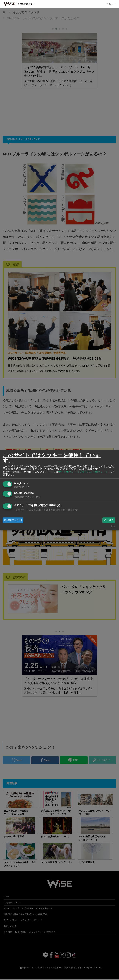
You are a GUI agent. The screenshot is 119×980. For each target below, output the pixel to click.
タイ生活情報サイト (26, 4)
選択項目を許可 (13, 520)
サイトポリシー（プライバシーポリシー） (83, 472)
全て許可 (109, 520)
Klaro (112, 526)
